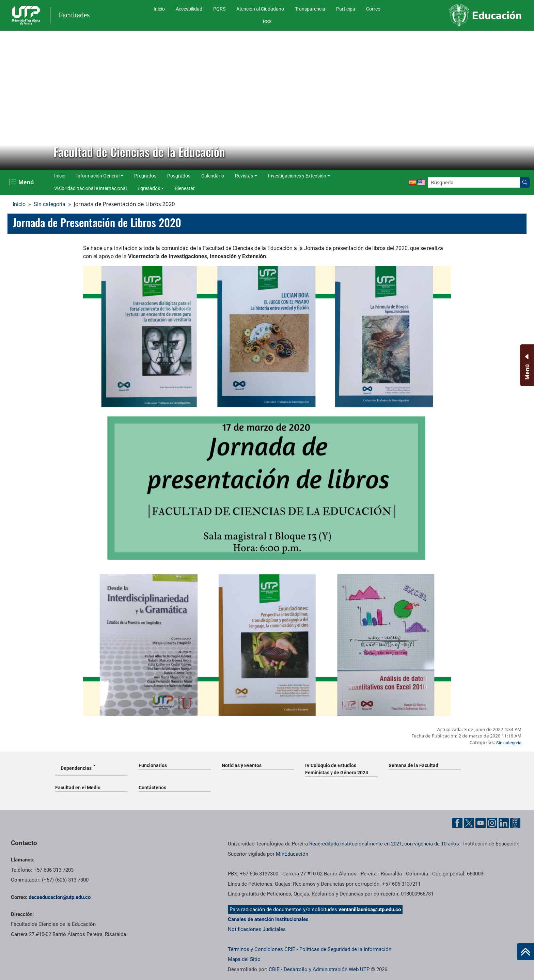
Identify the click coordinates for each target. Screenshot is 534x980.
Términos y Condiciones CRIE (262, 949)
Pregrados (145, 176)
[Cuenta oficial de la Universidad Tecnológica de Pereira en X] (469, 823)
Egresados (149, 188)
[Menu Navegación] (22, 182)
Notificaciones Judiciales (257, 929)
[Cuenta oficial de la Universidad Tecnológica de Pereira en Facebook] (457, 823)
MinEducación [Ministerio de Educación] (292, 854)
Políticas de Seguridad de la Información (345, 949)
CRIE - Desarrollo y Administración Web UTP (319, 969)
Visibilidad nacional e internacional (90, 188)
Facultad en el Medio (78, 788)
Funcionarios (153, 765)
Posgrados (179, 176)
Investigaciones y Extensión (297, 176)
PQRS (219, 9)
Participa (346, 9)
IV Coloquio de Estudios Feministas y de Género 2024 (337, 769)
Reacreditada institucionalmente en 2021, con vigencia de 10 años (384, 844)
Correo (373, 9)
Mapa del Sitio (244, 959)
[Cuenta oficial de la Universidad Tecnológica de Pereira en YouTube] (481, 823)
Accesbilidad (189, 9)
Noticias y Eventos (242, 765)
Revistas (244, 176)
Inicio (159, 9)
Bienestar (185, 188)
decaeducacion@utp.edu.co (60, 897)
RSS (267, 21)
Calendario (213, 176)
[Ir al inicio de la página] (525, 952)
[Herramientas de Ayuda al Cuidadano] (515, 823)
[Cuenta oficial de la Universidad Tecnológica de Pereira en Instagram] (492, 823)
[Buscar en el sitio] (525, 182)
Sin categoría (50, 204)
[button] (11, 100)
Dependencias (76, 768)
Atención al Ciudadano (260, 9)
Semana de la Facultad (413, 765)
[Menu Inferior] (526, 365)
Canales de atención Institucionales (268, 919)
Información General (98, 176)
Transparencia (310, 9)
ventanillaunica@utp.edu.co (370, 909)
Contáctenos (152, 788)
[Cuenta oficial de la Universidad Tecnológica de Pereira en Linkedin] (504, 823)
